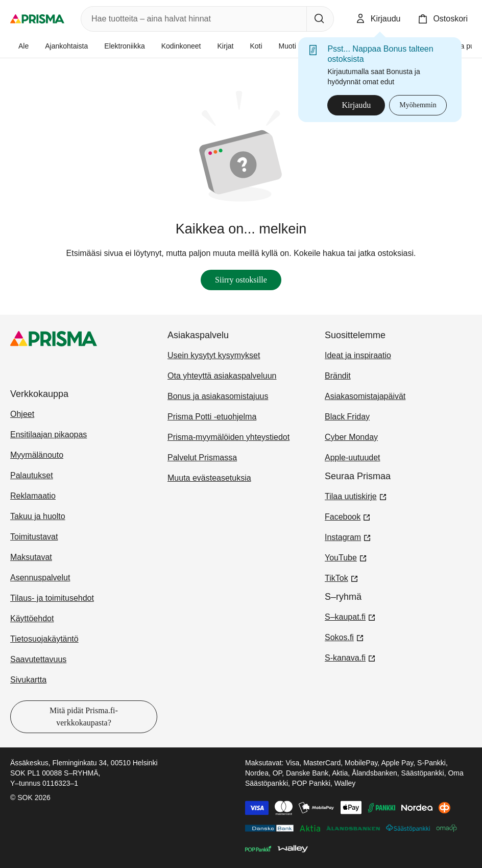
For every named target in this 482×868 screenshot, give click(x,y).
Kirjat (226, 46)
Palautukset (32, 475)
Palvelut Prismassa (202, 458)
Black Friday (347, 417)
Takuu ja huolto (38, 516)
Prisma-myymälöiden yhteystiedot (228, 437)
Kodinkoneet (181, 46)
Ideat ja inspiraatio (358, 355)
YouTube (346, 557)
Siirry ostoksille (241, 280)
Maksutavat (31, 557)
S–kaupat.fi (350, 616)
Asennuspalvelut (40, 578)
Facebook (348, 516)
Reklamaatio (33, 496)
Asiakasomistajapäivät (365, 396)
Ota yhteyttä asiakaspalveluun (222, 376)
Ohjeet (22, 414)
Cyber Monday (351, 437)
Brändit (338, 376)
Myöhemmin (418, 105)
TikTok (342, 577)
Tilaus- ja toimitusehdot (52, 598)
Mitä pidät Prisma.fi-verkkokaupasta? (84, 717)
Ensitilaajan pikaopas (49, 435)
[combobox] (192, 19)
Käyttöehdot (32, 618)
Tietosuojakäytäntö (44, 639)
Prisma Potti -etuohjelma (212, 417)
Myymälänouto (37, 455)
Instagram (348, 536)
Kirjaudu (356, 105)
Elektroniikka (124, 46)
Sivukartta (28, 680)
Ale (23, 46)
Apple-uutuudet (353, 458)
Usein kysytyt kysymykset (214, 355)
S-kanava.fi (350, 657)
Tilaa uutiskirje (356, 496)
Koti (256, 46)
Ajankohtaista (66, 46)
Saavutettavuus (38, 659)
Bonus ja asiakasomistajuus (218, 396)
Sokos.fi (344, 637)
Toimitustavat (34, 537)
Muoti (287, 46)
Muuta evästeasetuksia (209, 478)
